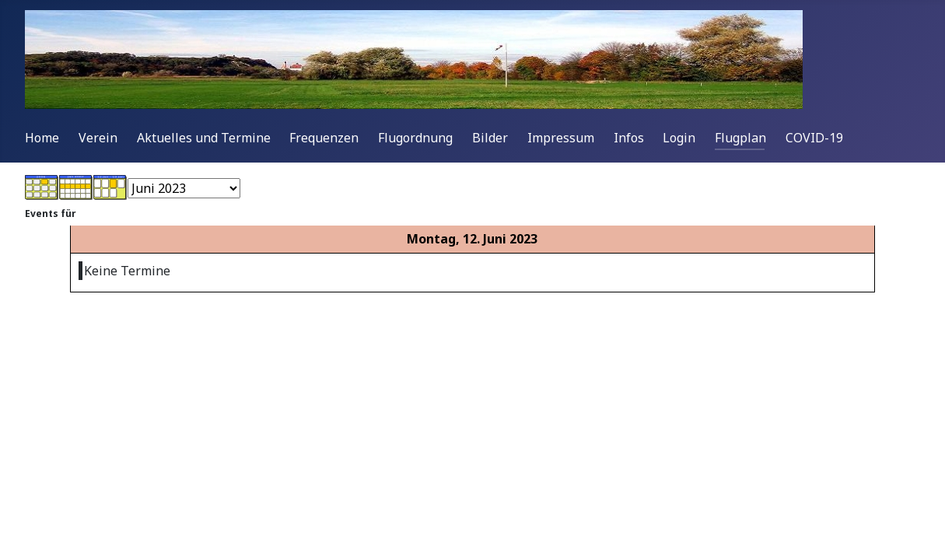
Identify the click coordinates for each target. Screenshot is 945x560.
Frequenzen (324, 138)
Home (42, 138)
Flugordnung (415, 138)
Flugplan (740, 138)
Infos (629, 138)
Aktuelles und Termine (204, 138)
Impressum (561, 138)
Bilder (490, 138)
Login (679, 138)
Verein (98, 138)
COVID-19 (814, 138)
